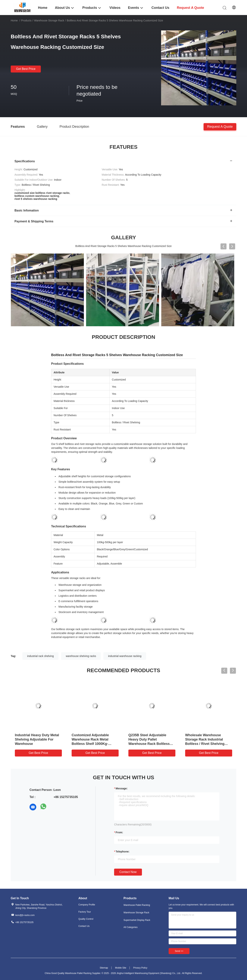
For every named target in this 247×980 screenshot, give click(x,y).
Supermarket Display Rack (137, 920)
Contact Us (84, 926)
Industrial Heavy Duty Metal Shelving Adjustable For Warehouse (37, 739)
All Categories (131, 927)
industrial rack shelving (40, 656)
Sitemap (104, 968)
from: (119, 832)
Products (26, 20)
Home (14, 20)
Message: (122, 788)
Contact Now (128, 872)
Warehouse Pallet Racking (137, 905)
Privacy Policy (140, 968)
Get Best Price (26, 69)
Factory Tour (85, 912)
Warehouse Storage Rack (49, 20)
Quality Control (86, 919)
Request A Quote (220, 126)
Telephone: (123, 852)
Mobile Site (121, 968)
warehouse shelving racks (81, 656)
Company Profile (87, 905)
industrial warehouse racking (125, 656)
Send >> (179, 951)
